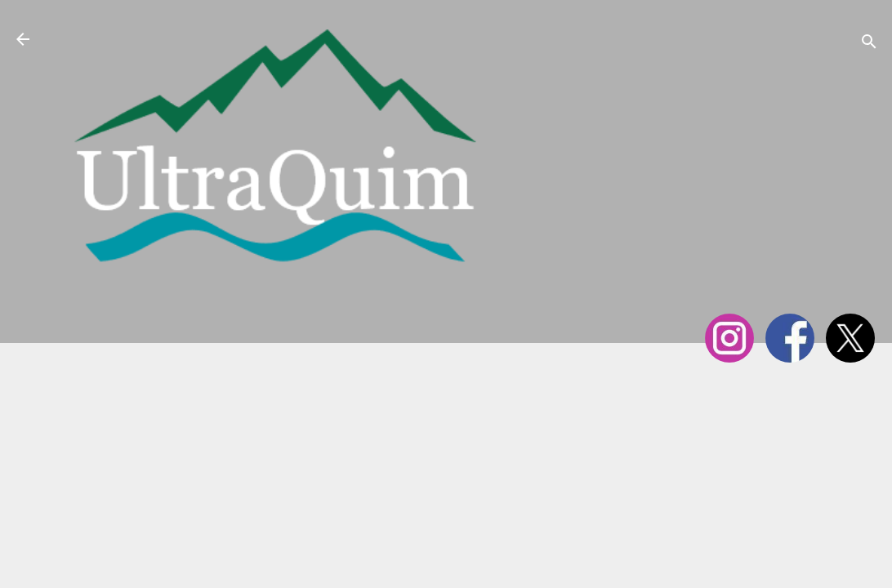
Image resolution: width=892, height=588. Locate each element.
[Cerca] (869, 45)
